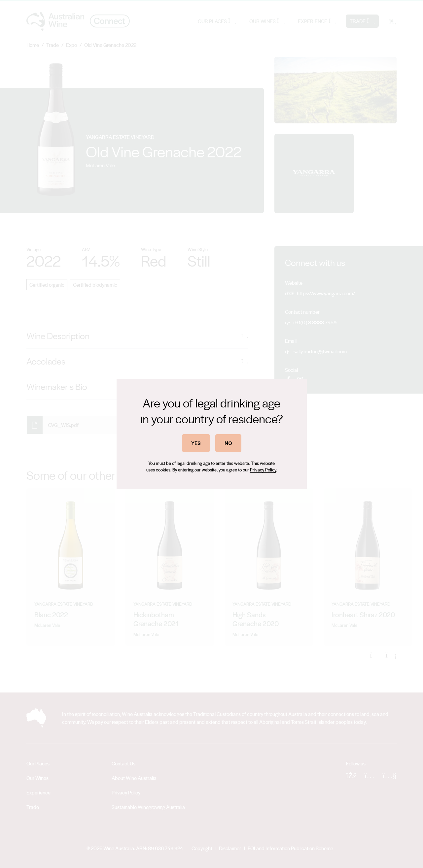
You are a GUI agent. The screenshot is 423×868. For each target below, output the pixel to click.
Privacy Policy (263, 470)
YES (196, 443)
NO (228, 443)
